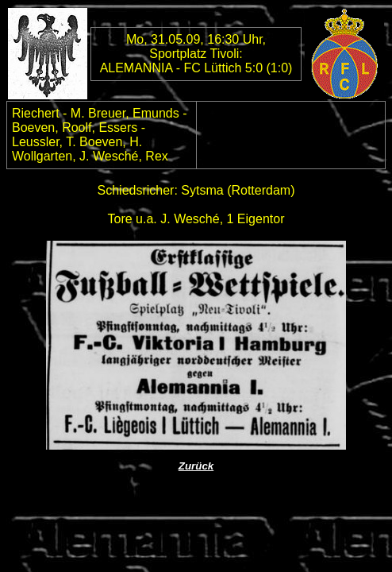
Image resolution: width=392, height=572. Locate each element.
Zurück (196, 466)
